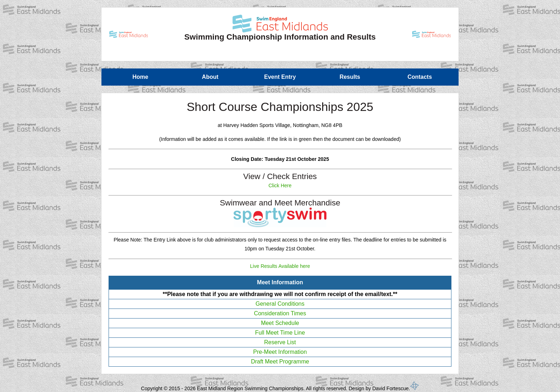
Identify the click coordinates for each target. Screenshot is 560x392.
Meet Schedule (280, 323)
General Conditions (280, 304)
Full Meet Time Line (280, 333)
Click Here (280, 185)
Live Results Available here (280, 266)
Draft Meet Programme (280, 362)
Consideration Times (280, 313)
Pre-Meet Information (280, 352)
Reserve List (280, 342)
